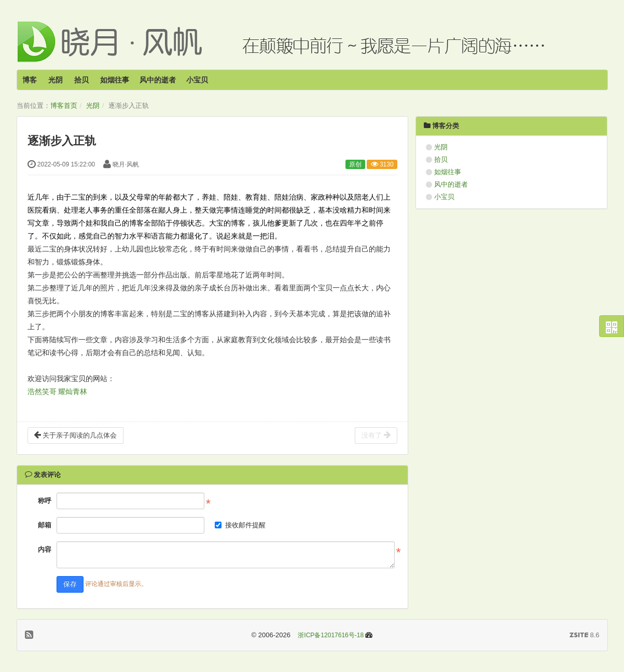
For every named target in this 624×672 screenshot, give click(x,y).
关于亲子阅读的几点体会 (76, 435)
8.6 (585, 636)
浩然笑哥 (42, 392)
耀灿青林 (73, 392)
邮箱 (45, 525)
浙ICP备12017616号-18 (331, 635)
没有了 (376, 435)
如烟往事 (115, 80)
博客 (30, 80)
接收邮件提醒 (240, 525)
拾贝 (81, 80)
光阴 (56, 80)
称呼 (45, 501)
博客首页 (64, 106)
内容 (45, 549)
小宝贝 (197, 80)
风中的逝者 (158, 80)
